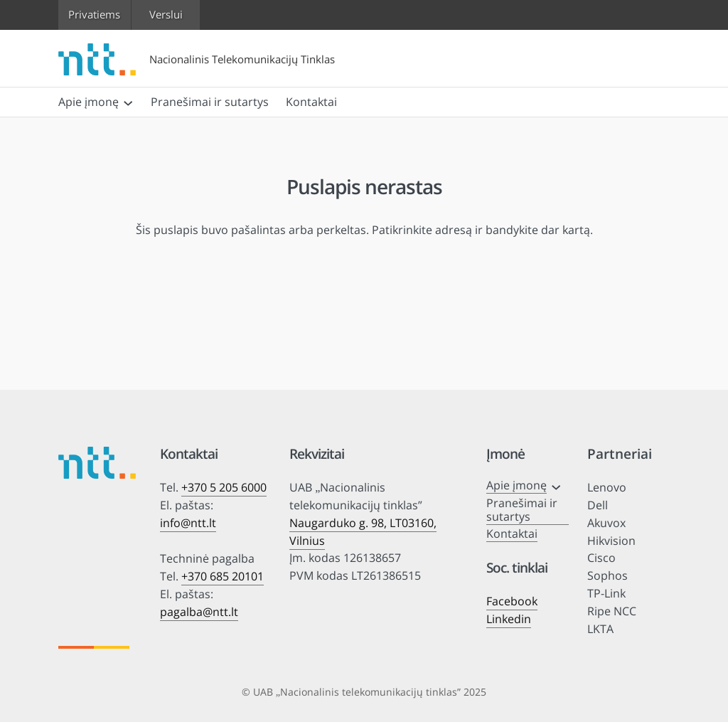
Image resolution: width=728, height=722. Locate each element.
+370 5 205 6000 (224, 487)
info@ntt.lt (188, 523)
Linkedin (509, 619)
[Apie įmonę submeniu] (128, 102)
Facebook (512, 601)
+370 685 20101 (223, 576)
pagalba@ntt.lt (199, 612)
